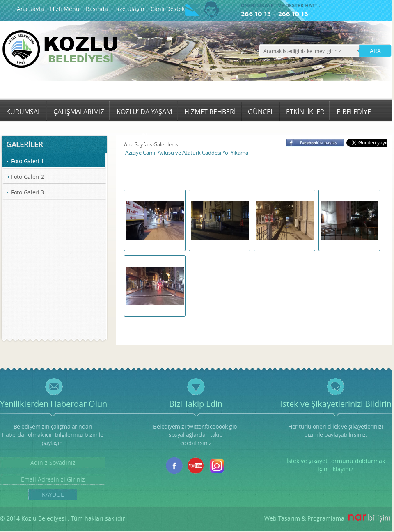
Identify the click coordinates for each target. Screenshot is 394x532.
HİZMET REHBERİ (210, 112)
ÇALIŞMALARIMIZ (79, 112)
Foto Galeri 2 (27, 177)
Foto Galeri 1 (27, 161)
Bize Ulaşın (129, 9)
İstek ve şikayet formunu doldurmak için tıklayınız (336, 465)
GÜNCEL (261, 112)
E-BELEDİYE (354, 112)
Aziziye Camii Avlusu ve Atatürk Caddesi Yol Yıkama (187, 153)
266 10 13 (256, 14)
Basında (97, 9)
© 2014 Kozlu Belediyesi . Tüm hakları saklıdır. (63, 518)
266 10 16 (293, 14)
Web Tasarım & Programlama (304, 518)
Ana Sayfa (30, 9)
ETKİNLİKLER (305, 112)
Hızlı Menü (65, 9)
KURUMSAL (24, 112)
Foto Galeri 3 (27, 192)
